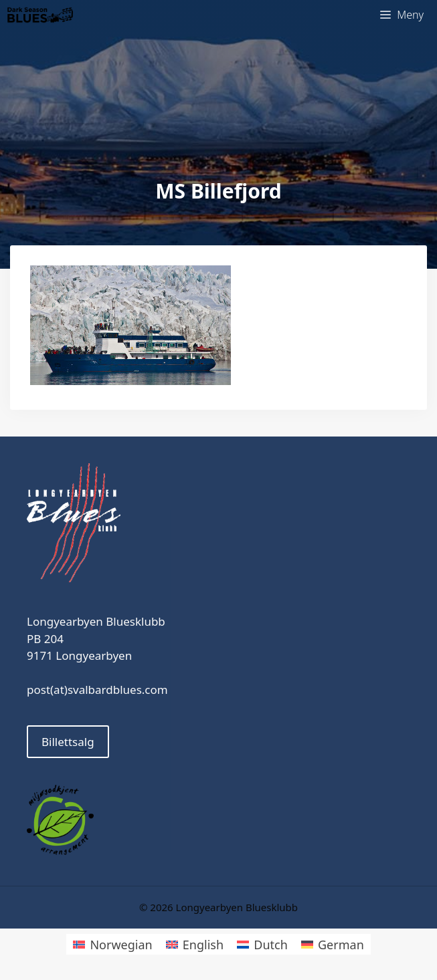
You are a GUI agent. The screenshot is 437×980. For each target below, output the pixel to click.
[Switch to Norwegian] (112, 944)
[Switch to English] (195, 944)
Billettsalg (68, 742)
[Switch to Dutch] (262, 944)
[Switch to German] (333, 944)
